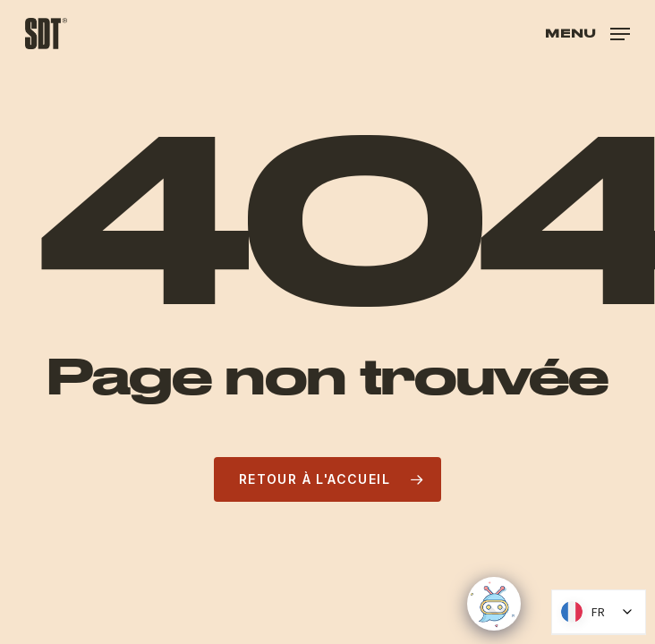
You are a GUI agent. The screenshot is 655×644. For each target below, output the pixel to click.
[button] (587, 32)
